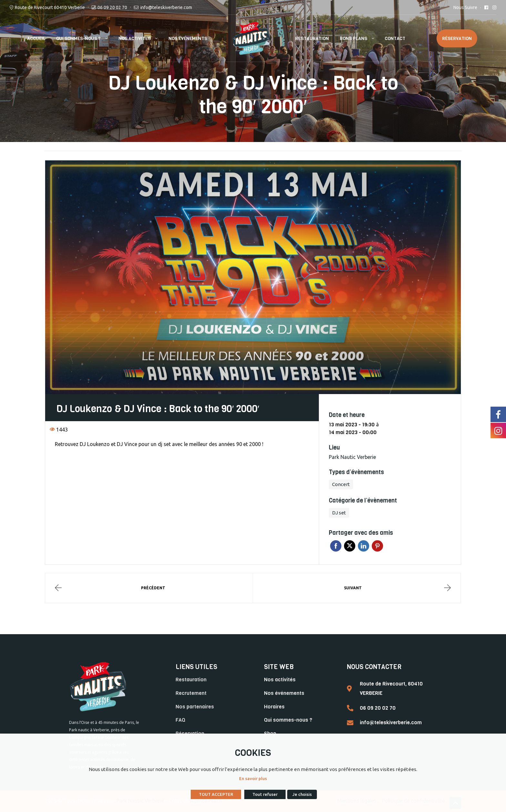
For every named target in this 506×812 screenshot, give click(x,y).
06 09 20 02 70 (112, 7)
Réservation (457, 39)
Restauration (312, 39)
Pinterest (377, 546)
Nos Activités (135, 39)
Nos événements (188, 39)
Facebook (336, 546)
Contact (395, 39)
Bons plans (354, 39)
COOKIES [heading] (253, 753)
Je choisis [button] (302, 794)
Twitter (350, 546)
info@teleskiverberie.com (166, 7)
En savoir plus (253, 778)
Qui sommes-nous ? (78, 39)
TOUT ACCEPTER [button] (216, 794)
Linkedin (364, 546)
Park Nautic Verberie (352, 457)
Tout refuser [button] (265, 794)
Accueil (36, 39)
